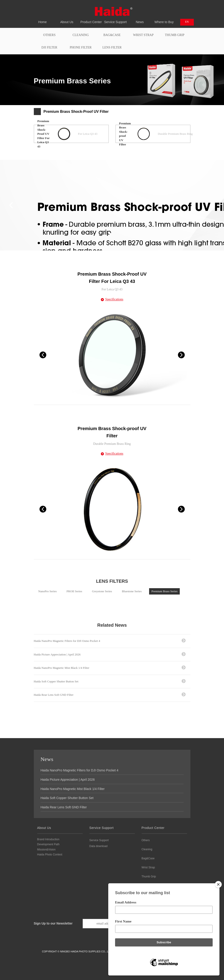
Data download (98, 846)
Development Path (48, 844)
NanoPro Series (48, 591)
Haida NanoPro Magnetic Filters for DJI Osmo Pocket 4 (67, 641)
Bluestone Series (132, 591)
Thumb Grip (175, 35)
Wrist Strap (143, 35)
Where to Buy (164, 19)
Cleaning (81, 35)
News (140, 19)
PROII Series (74, 591)
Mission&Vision (46, 850)
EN (187, 22)
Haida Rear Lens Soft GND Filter (54, 695)
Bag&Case (112, 35)
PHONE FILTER (81, 47)
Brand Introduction (48, 839)
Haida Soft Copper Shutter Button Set (56, 681)
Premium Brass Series (164, 591)
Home (43, 19)
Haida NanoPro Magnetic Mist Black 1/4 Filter (62, 668)
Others (49, 35)
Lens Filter (112, 47)
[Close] (218, 884)
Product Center (91, 19)
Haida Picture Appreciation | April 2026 (57, 654)
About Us (67, 19)
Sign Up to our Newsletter (53, 923)
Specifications (114, 299)
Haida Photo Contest (50, 855)
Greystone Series (102, 591)
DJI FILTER (49, 47)
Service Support (115, 19)
